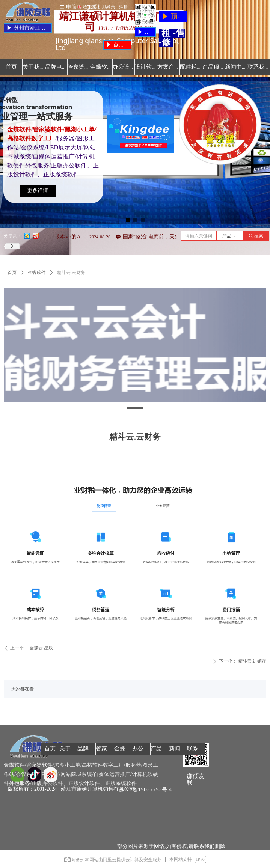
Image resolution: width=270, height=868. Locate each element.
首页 (12, 273)
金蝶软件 (37, 273)
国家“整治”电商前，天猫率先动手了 (169, 237)
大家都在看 (23, 689)
